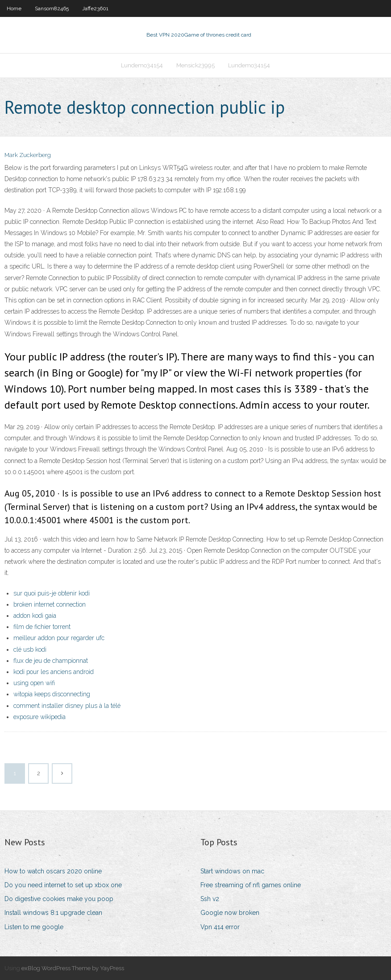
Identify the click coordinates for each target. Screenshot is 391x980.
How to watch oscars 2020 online (53, 871)
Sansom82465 (52, 8)
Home (14, 8)
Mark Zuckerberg (28, 155)
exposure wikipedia (40, 717)
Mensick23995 (195, 65)
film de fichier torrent (42, 627)
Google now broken (230, 913)
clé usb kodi (30, 649)
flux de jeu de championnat (51, 661)
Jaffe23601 (95, 8)
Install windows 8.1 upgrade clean (53, 913)
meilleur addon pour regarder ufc (59, 638)
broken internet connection (50, 604)
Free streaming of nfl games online (251, 885)
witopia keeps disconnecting (52, 694)
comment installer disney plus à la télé (67, 706)
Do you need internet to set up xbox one (63, 885)
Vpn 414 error (220, 927)
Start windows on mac (232, 871)
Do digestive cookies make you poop (59, 899)
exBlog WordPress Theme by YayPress (73, 968)
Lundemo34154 (142, 65)
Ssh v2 (210, 899)
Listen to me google (34, 927)
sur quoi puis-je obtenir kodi (52, 593)
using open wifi (34, 683)
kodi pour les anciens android (54, 672)
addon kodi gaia (35, 616)
